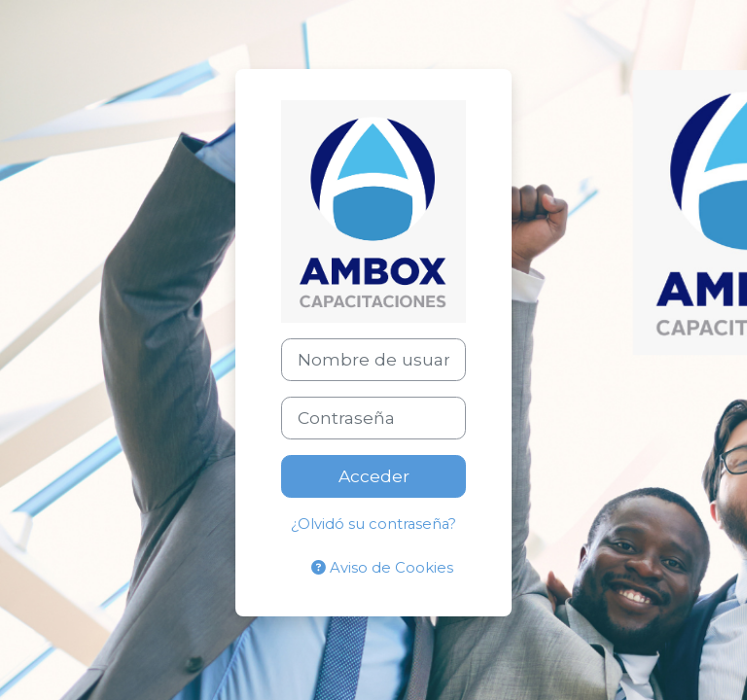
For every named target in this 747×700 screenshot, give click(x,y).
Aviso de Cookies (382, 568)
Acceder (374, 476)
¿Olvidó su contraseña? (373, 524)
